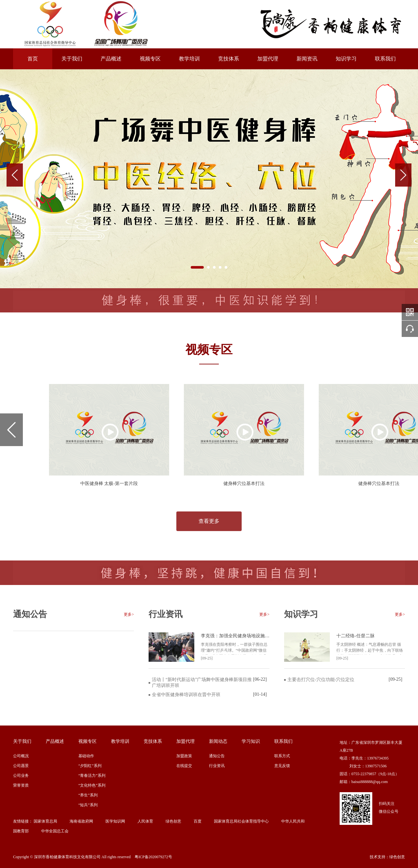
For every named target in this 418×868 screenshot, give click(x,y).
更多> (129, 614)
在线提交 (184, 766)
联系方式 (282, 756)
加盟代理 (268, 59)
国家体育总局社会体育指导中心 (241, 821)
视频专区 (150, 59)
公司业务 (21, 776)
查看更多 (209, 521)
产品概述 (111, 59)
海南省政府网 (81, 821)
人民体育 (145, 821)
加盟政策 (184, 756)
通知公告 (217, 756)
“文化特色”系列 (92, 785)
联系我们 (385, 59)
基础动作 (86, 756)
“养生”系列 (88, 795)
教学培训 (189, 59)
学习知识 (251, 741)
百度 (198, 821)
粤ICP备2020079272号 (153, 857)
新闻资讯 (307, 59)
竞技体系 (229, 59)
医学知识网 (115, 821)
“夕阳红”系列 (90, 766)
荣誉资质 (21, 785)
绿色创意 (173, 821)
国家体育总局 (45, 821)
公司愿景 (21, 766)
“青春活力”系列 (92, 776)
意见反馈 (282, 766)
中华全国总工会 (55, 831)
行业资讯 (217, 766)
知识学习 (346, 59)
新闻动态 (218, 741)
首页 (33, 59)
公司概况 (21, 756)
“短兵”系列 (88, 805)
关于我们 (72, 59)
